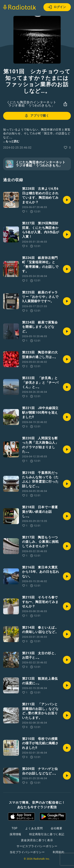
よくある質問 (34, 828)
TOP (15, 828)
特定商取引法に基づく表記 (47, 834)
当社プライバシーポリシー (27, 852)
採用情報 (15, 834)
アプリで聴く (37, 116)
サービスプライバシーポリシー (37, 846)
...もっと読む (11, 141)
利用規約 (59, 852)
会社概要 (57, 828)
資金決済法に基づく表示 (37, 840)
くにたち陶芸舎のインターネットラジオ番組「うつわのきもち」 (32, 104)
